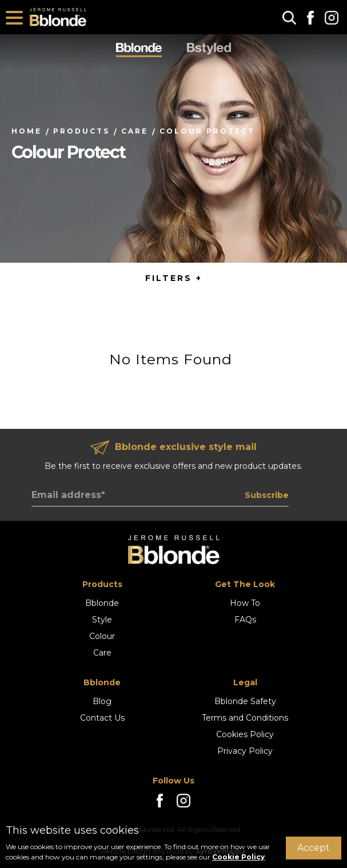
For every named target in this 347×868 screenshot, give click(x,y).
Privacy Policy (245, 751)
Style (102, 620)
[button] (289, 17)
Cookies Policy (245, 734)
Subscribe (267, 495)
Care (102, 653)
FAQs (245, 620)
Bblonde (102, 603)
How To (245, 603)
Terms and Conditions (245, 718)
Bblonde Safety (245, 701)
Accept (314, 848)
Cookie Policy (238, 857)
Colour (102, 636)
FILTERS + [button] (174, 278)
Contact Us (102, 718)
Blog (102, 701)
